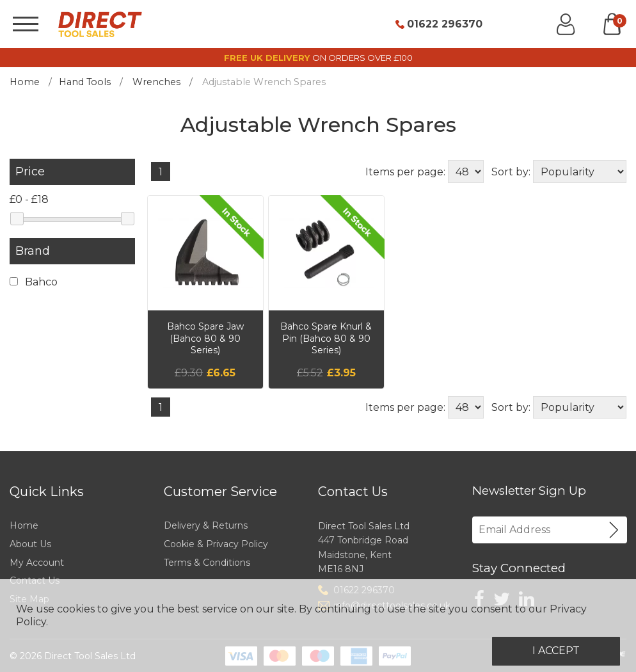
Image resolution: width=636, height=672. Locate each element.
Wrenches (156, 82)
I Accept (556, 651)
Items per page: (405, 172)
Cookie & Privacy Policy (216, 544)
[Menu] (26, 24)
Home (25, 82)
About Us (30, 544)
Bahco (34, 282)
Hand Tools (85, 82)
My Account (37, 563)
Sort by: (511, 172)
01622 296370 (445, 24)
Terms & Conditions (207, 563)
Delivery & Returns (206, 525)
